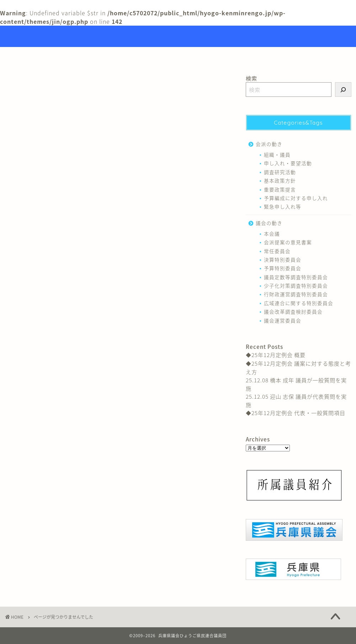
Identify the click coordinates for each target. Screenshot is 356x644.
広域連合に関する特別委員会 (299, 303)
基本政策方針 (280, 180)
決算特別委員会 (283, 260)
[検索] (343, 90)
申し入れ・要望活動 (288, 163)
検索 (251, 78)
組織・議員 (277, 155)
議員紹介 (186, 56)
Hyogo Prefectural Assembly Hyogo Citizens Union (178, 36)
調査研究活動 (280, 172)
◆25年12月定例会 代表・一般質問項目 (296, 413)
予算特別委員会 (283, 268)
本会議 (272, 234)
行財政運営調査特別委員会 (296, 294)
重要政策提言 (280, 189)
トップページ (142, 56)
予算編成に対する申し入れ (296, 198)
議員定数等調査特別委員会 (296, 277)
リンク (222, 56)
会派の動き (36, 385)
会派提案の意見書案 (288, 242)
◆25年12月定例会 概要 (276, 355)
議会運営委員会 (283, 320)
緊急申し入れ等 (283, 206)
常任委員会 (277, 251)
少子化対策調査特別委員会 (296, 286)
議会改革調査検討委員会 (293, 311)
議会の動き (36, 396)
